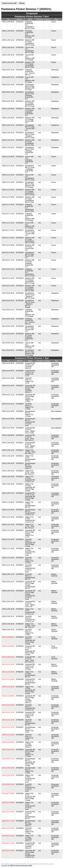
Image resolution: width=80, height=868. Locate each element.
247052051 (20, 759)
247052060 (20, 836)
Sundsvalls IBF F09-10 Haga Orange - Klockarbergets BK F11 (30, 585)
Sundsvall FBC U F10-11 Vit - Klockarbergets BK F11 (30, 682)
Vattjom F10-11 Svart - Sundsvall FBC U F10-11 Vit (30, 479)
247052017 (20, 484)
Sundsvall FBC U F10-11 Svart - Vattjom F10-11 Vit (30, 604)
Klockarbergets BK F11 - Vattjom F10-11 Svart (30, 414)
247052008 (20, 395)
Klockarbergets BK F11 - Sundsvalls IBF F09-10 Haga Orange (30, 762)
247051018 (20, 157)
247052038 (20, 679)
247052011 (20, 443)
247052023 (20, 530)
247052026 (20, 558)
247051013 (20, 118)
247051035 (20, 293)
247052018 (20, 493)
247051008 (20, 77)
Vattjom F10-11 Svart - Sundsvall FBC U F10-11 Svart (30, 552)
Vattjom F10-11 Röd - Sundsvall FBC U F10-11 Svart (30, 779)
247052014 (20, 463)
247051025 (20, 214)
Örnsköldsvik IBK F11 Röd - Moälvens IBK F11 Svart (30, 87)
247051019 (20, 166)
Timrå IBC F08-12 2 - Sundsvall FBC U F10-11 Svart (30, 568)
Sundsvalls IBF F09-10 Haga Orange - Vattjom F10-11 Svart (30, 753)
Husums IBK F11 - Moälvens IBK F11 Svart (30, 80)
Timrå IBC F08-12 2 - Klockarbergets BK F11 (30, 722)
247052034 (20, 624)
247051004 (20, 47)
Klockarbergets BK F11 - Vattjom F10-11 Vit (30, 730)
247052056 (20, 803)
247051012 (20, 109)
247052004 (20, 363)
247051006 (20, 62)
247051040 (20, 334)
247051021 (20, 182)
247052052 (20, 768)
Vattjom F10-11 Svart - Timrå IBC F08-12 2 (29, 838)
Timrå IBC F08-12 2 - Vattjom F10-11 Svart (29, 560)
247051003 (20, 40)
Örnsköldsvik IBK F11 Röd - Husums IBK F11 (30, 255)
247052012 (20, 450)
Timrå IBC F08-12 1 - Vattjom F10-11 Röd (29, 632)
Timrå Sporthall (54, 638)
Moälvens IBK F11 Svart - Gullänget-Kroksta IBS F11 (30, 263)
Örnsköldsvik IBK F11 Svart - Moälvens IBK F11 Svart (30, 135)
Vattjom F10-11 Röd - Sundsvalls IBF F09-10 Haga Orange (30, 690)
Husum (54, 22)
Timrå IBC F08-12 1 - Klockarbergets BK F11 (30, 577)
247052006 (20, 378)
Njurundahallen (56, 411)
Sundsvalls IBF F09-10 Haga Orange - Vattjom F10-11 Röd (30, 398)
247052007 (20, 386)
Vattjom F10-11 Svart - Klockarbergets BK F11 (30, 674)
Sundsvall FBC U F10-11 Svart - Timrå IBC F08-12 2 (30, 660)
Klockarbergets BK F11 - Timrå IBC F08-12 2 (30, 466)
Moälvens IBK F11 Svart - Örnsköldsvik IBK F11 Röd (30, 143)
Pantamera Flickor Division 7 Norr (32, 17)
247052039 (20, 637)
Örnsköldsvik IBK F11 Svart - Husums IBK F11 (30, 128)
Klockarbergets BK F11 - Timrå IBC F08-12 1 (30, 823)
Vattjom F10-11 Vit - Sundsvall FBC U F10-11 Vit (30, 612)
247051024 (20, 205)
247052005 (20, 371)
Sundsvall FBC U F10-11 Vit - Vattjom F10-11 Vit (30, 373)
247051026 (20, 223)
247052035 (20, 630)
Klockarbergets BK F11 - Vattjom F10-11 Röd (30, 770)
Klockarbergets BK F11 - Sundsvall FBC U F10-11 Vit (30, 512)
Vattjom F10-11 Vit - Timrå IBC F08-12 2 (30, 472)
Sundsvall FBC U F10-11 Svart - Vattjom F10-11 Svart (30, 430)
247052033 (20, 616)
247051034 (20, 286)
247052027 (20, 565)
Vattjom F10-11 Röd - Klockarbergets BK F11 (30, 505)
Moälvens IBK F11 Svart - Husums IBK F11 (30, 248)
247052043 (20, 696)
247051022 (20, 190)
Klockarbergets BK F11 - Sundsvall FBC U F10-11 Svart (30, 422)
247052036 (20, 664)
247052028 (20, 574)
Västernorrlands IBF (9, 3)
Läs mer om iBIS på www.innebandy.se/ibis (17, 866)
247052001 (20, 411)
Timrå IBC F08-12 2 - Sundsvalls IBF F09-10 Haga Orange (30, 640)
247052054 (20, 784)
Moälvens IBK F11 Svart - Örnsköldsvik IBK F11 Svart (30, 43)
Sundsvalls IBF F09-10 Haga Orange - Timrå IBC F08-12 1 (30, 699)
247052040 (20, 646)
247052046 (20, 720)
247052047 (20, 727)
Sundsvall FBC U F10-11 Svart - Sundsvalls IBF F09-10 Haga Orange (30, 650)
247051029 (20, 245)
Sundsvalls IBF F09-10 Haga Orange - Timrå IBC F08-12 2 (30, 389)
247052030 (20, 591)
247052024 (20, 539)
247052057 (20, 812)
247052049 (20, 742)
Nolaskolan (55, 70)
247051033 (20, 278)
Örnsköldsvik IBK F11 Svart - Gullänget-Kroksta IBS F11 (30, 169)
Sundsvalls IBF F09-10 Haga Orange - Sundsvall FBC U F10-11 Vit (30, 854)
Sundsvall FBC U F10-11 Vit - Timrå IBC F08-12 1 (30, 366)
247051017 (20, 148)
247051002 (20, 31)
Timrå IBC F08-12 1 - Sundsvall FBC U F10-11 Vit (30, 707)
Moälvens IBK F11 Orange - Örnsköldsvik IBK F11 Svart (30, 104)
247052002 (20, 419)
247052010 (20, 435)
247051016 (20, 140)
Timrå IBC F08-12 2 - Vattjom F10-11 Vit (29, 737)
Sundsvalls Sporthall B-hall (55, 365)
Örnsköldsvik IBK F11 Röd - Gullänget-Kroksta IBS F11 (30, 95)
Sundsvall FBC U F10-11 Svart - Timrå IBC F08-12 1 (30, 438)
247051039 (20, 326)
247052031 (20, 602)
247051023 (20, 197)
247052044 (20, 705)
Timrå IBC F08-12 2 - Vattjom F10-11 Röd (29, 406)
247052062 (20, 851)
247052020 (20, 510)
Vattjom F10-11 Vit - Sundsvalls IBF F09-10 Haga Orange (30, 797)
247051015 (20, 133)
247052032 (20, 609)
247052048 (20, 735)
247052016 (20, 477)
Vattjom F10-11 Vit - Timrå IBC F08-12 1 (30, 526)
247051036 (20, 301)
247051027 (20, 230)
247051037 (20, 310)
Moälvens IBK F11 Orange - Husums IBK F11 (30, 120)
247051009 (20, 85)
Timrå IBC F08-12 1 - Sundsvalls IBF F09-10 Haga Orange (30, 543)
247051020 (20, 175)
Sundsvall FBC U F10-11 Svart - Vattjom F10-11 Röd (30, 445)
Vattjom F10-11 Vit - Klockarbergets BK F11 (30, 458)
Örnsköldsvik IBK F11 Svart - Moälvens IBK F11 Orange (30, 304)
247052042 (20, 687)
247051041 (20, 343)
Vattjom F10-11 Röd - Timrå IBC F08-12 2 (30, 626)
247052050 (20, 750)
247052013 (20, 456)
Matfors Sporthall (54, 575)
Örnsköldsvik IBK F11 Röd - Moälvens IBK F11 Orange (30, 185)
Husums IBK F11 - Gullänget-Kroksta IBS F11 (29, 160)
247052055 (20, 794)
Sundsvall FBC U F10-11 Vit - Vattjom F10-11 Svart (30, 667)
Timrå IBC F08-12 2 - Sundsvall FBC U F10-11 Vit (30, 619)
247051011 (20, 101)
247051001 (20, 22)
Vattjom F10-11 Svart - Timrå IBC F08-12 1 (29, 745)
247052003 (20, 428)
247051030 (20, 253)
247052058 (20, 821)
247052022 (20, 525)
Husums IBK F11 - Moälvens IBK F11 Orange (30, 57)
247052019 (20, 502)
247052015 (20, 471)
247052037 (20, 672)
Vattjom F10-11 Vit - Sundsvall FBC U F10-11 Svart (30, 806)
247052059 (20, 828)
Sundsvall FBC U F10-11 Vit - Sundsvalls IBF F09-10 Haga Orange (30, 496)
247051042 (20, 350)
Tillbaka (22, 3)
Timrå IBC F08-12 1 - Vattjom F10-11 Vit (29, 381)
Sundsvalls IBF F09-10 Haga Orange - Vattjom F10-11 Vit (30, 534)
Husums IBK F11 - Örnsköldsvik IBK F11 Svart (30, 177)
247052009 (20, 404)
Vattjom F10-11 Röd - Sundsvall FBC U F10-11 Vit (30, 520)
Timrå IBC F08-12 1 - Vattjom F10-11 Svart (29, 831)
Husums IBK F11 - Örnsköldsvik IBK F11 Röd (29, 50)
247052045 (20, 712)
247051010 (20, 92)
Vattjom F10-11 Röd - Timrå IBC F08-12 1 (30, 452)
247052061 (20, 843)
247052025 (20, 549)
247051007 (20, 70)
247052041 (20, 657)
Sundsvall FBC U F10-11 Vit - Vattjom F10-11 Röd (30, 715)
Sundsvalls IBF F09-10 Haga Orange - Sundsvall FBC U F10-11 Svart (30, 595)
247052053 (20, 775)
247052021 (20, 517)
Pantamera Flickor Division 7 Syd (32, 358)
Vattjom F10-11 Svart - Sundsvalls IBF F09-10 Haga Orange (30, 487)
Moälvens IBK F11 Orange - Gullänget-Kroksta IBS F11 (30, 112)
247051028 (20, 238)
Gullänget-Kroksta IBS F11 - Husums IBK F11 (30, 72)
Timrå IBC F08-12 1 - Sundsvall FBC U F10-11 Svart (30, 788)
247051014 (20, 125)
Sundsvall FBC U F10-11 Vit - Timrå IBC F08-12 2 (30, 846)
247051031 (20, 260)
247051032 (20, 269)
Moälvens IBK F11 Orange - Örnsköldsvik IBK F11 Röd (30, 65)
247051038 (20, 319)
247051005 (20, 55)
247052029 (20, 582)
